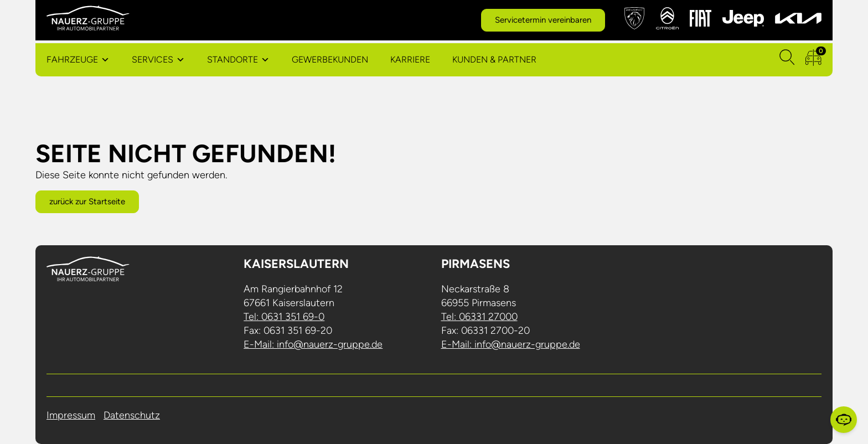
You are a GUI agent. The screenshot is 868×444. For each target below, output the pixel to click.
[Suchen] (787, 60)
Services (153, 60)
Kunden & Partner (494, 60)
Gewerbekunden (330, 60)
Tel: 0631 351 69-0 (284, 317)
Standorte (232, 60)
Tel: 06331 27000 (479, 317)
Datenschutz (132, 415)
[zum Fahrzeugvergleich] (813, 60)
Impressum (71, 415)
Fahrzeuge (72, 60)
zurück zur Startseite (87, 202)
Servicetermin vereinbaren (543, 20)
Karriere (410, 60)
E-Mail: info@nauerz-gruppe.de (313, 344)
